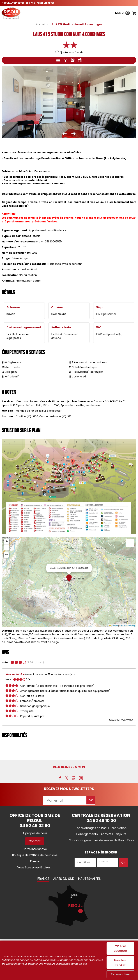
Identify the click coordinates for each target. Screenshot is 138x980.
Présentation (58, 60)
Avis (73, 60)
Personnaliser (120, 974)
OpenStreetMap (128, 625)
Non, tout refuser (120, 963)
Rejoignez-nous (69, 767)
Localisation (65, 60)
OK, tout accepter (120, 948)
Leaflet (113, 625)
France (43, 879)
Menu (119, 13)
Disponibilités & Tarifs (80, 60)
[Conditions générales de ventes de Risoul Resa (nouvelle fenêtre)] (101, 840)
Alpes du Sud (64, 879)
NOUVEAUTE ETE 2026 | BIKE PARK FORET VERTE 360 (28, 3)
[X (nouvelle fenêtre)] (66, 778)
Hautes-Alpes (89, 879)
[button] (134, 13)
